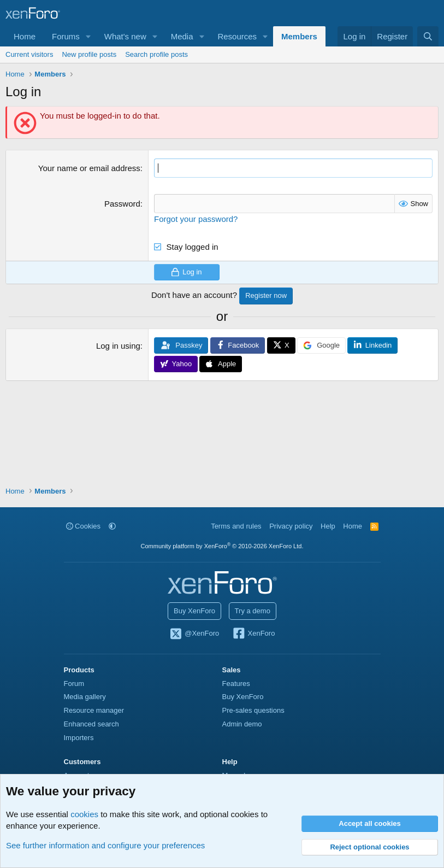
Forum (74, 684)
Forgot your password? (196, 219)
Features (236, 684)
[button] (88, 36)
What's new (125, 36)
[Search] (428, 36)
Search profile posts (156, 54)
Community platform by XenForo (222, 546)
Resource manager (94, 710)
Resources (237, 36)
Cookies (84, 526)
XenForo (254, 634)
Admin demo (242, 724)
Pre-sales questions (253, 710)
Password (122, 204)
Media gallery (85, 697)
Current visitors (29, 54)
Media (182, 36)
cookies (84, 814)
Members (299, 36)
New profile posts (89, 54)
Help (328, 526)
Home (25, 36)
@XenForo (194, 634)
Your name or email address (89, 168)
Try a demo (253, 611)
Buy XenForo (194, 611)
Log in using (118, 346)
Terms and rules (236, 526)
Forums (66, 36)
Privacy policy (291, 526)
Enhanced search (91, 724)
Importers (79, 738)
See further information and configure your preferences (105, 845)
